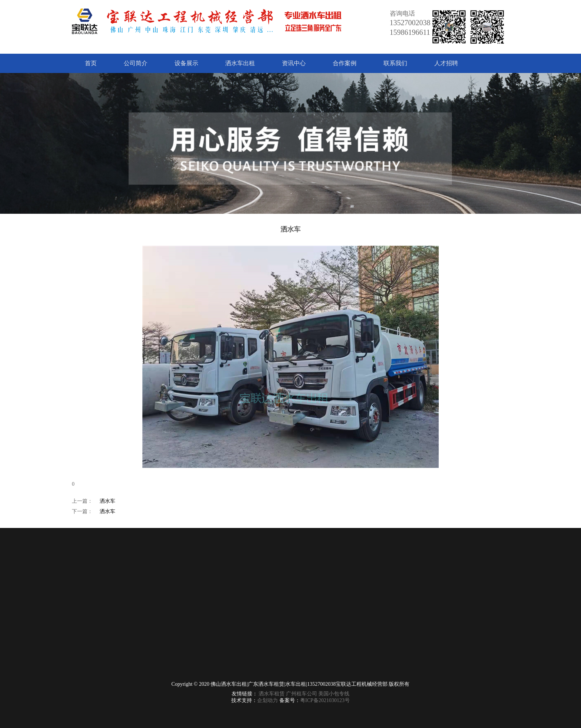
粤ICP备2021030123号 (325, 700)
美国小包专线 (334, 694)
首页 (91, 63)
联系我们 (395, 63)
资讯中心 (294, 63)
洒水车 (107, 501)
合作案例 (345, 63)
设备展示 (186, 63)
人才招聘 (446, 63)
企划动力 (268, 700)
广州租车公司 (302, 694)
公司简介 (136, 63)
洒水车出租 (240, 63)
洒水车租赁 (272, 694)
